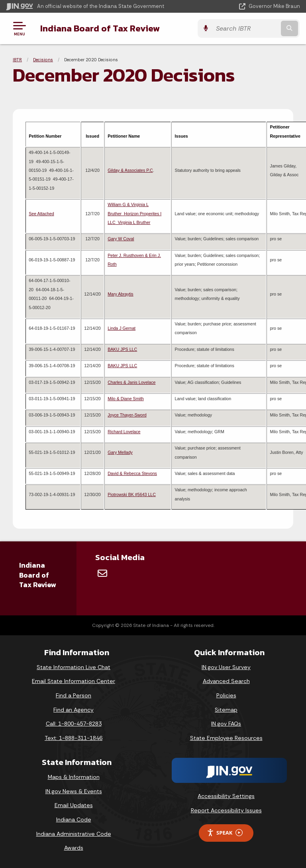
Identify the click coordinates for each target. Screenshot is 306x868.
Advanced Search (226, 681)
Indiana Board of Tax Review (100, 28)
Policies (226, 695)
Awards (74, 848)
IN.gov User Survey (226, 667)
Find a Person (74, 695)
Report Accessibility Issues (226, 810)
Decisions (43, 60)
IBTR (17, 60)
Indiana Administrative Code (74, 834)
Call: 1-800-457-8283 (74, 724)
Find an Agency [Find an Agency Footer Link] (74, 710)
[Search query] (257, 28)
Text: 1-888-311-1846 (74, 738)
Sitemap (226, 710)
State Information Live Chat (74, 667)
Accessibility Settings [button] (226, 796)
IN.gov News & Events (74, 791)
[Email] (102, 573)
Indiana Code (74, 819)
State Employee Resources (226, 738)
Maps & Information (74, 777)
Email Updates (74, 805)
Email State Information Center (74, 681)
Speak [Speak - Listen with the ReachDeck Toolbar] (225, 833)
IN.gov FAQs (226, 724)
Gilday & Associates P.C (130, 170)
